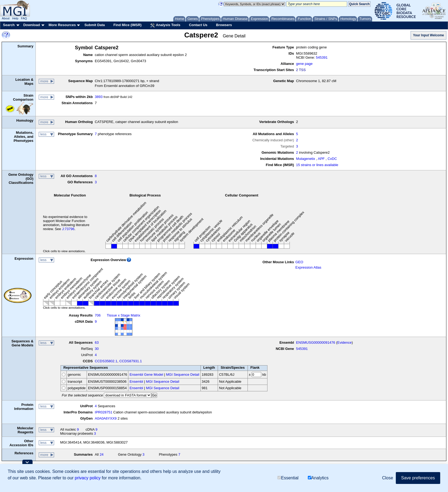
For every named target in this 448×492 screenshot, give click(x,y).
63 (97, 342)
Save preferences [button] (418, 478)
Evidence (345, 342)
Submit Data (95, 25)
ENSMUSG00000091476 (315, 342)
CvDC (332, 159)
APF (321, 159)
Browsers (224, 25)
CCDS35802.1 (106, 361)
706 (98, 315)
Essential (288, 478)
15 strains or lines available (317, 165)
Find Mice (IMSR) (127, 25)
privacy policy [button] (88, 478)
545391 (322, 57)
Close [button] (388, 478)
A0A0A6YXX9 (106, 418)
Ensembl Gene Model (146, 375)
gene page (304, 64)
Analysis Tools (165, 25)
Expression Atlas (308, 267)
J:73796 (68, 229)
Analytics (318, 478)
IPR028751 (103, 412)
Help (15, 18)
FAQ (24, 18)
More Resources (62, 25)
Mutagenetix (306, 159)
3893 (99, 97)
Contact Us (198, 25)
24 (101, 454)
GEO (299, 262)
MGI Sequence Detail (183, 375)
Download (31, 25)
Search (9, 25)
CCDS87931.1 (130, 361)
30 (97, 349)
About (6, 18)
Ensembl (136, 382)
